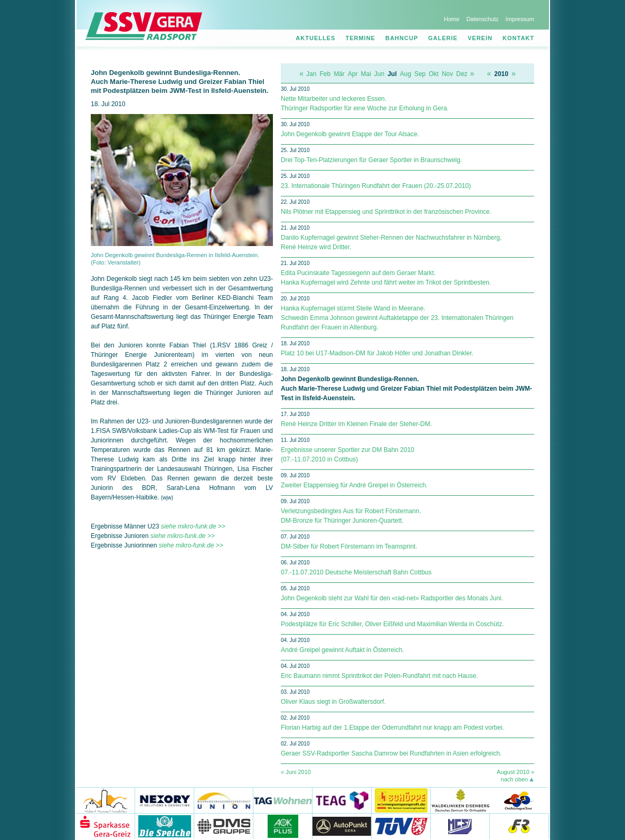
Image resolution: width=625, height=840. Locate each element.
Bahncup (402, 38)
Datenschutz (482, 19)
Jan (311, 74)
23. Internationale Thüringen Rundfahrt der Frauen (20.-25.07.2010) (376, 186)
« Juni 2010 (296, 772)
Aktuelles (315, 38)
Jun (379, 74)
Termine (360, 38)
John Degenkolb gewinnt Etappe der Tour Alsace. (350, 134)
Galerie (443, 38)
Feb (325, 74)
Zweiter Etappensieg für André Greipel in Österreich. (354, 485)
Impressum (520, 19)
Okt (434, 74)
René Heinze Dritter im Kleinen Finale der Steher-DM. (356, 424)
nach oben (514, 779)
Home (452, 19)
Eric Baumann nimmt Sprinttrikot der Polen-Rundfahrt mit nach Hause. (380, 676)
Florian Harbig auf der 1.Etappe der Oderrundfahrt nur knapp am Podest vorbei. (392, 728)
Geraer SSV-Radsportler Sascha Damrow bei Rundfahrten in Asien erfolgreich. (391, 753)
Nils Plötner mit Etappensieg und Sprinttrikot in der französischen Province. (386, 212)
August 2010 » (515, 772)
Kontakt (518, 38)
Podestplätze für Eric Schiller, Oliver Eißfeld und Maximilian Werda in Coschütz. (392, 624)
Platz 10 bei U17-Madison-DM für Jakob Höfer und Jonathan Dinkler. (377, 353)
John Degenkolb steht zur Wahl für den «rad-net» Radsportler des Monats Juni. (392, 598)
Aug (406, 74)
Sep (420, 74)
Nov (447, 74)
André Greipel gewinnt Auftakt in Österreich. (342, 650)
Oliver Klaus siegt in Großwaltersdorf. (333, 702)
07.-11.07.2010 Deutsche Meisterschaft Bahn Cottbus (356, 572)
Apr (353, 74)
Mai (366, 74)
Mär (339, 74)
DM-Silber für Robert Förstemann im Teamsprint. (349, 546)
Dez (462, 74)
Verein (480, 38)
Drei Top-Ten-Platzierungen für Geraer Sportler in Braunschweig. (371, 160)
